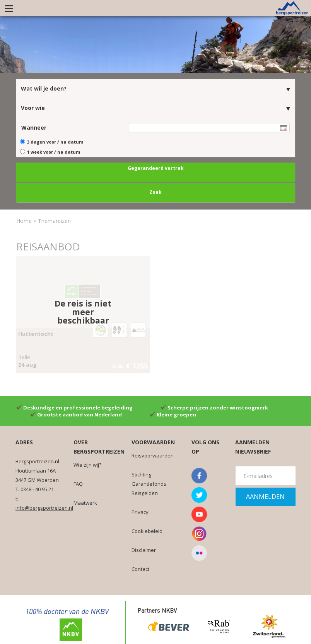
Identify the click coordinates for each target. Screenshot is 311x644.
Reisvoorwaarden (153, 455)
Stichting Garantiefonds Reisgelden (149, 483)
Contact (140, 568)
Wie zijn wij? (87, 464)
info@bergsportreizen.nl (44, 507)
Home (24, 220)
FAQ (78, 483)
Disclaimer (144, 549)
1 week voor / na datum (54, 151)
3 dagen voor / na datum (55, 141)
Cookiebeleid (147, 530)
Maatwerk (85, 502)
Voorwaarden (153, 441)
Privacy (140, 511)
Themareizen (54, 220)
